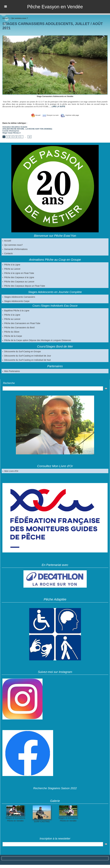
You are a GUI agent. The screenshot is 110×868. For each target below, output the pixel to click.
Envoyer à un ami (50, 115)
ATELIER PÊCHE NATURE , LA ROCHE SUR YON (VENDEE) (26, 129)
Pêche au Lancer (11, 268)
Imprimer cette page (71, 115)
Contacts (7, 253)
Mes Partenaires (11, 371)
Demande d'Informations (15, 249)
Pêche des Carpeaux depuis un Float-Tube (23, 285)
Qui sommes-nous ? (19, 18)
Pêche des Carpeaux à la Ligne (18, 277)
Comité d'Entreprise (10, 130)
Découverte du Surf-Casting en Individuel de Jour (26, 355)
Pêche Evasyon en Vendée (55, 7)
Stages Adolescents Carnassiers (19, 296)
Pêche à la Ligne (11, 264)
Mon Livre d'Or (10, 470)
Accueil (7, 240)
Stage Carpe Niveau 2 (11, 132)
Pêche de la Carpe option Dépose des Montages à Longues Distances (36, 340)
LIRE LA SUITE (58, 107)
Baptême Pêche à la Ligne (16, 310)
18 (29, 136)
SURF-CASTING (42, 821)
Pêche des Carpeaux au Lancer (18, 281)
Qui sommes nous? (12, 244)
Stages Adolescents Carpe (16, 301)
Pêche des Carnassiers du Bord (18, 327)
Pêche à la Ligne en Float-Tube (18, 273)
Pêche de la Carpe (12, 335)
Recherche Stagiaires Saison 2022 (55, 788)
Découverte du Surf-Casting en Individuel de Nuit (26, 359)
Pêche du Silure (11, 331)
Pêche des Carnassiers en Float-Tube (21, 323)
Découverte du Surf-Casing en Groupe (21, 351)
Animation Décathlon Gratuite (14, 127)
